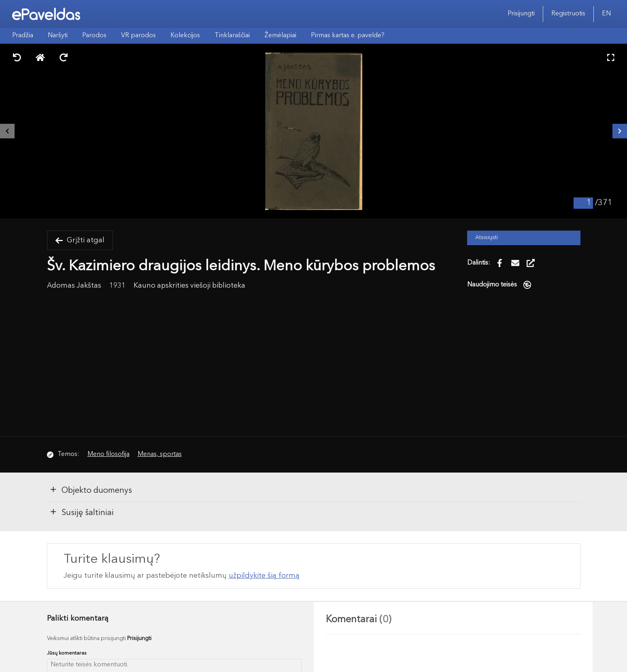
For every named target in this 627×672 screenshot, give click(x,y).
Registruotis (568, 14)
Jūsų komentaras (67, 653)
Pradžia (23, 36)
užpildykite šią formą (264, 576)
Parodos (94, 36)
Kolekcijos (185, 36)
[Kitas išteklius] (620, 131)
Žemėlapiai (280, 36)
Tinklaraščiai (232, 36)
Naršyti (58, 36)
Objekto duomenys (91, 490)
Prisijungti (521, 14)
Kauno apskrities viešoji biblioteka (189, 286)
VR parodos (138, 36)
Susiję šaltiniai (82, 512)
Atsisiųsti (487, 238)
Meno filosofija (108, 454)
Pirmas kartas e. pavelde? (348, 36)
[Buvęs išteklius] (7, 131)
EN (606, 14)
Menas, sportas (160, 454)
